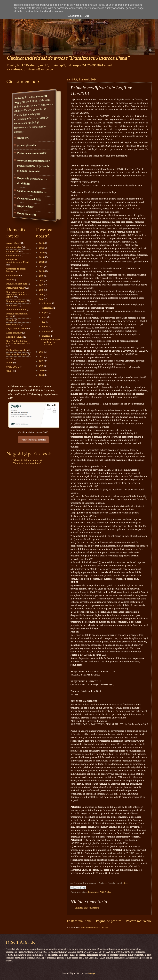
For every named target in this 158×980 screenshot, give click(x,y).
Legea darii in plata (16, 329)
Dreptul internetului (16, 310)
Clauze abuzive (14, 247)
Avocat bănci (13, 243)
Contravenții (12, 276)
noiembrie (47, 303)
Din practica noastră (16, 301)
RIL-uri (10, 359)
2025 (42, 248)
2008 (42, 375)
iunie (44, 317)
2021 (42, 267)
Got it (88, 16)
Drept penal (12, 306)
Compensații (12, 252)
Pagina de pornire (109, 921)
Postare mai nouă (79, 921)
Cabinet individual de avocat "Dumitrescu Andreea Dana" (68, 58)
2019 (42, 276)
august (45, 313)
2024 (42, 253)
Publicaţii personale (16, 350)
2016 (42, 290)
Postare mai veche (139, 921)
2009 (42, 371)
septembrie (47, 308)
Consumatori (13, 256)
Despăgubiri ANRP (96, 892)
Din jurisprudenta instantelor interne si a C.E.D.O (18, 295)
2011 (41, 361)
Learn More (74, 16)
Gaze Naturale (13, 325)
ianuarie (46, 336)
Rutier (9, 363)
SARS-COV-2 (13, 367)
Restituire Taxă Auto (17, 354)
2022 (42, 262)
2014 (42, 299)
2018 (42, 281)
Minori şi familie (15, 337)
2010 (42, 366)
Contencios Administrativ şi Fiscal (18, 261)
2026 (42, 243)
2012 (42, 357)
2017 (42, 285)
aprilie (45, 327)
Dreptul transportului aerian (17, 315)
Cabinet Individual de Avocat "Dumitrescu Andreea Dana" (28, 462)
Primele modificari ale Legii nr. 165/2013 (50, 342)
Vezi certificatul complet (33, 440)
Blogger (92, 974)
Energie (10, 320)
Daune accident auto (17, 284)
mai (44, 322)
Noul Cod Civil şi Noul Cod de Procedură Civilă (18, 342)
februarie (46, 331)
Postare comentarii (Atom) (94, 928)
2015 (42, 295)
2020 (42, 271)
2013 (42, 352)
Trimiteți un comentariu (87, 908)
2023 (42, 257)
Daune (10, 280)
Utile (109, 892)
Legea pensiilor (14, 333)
